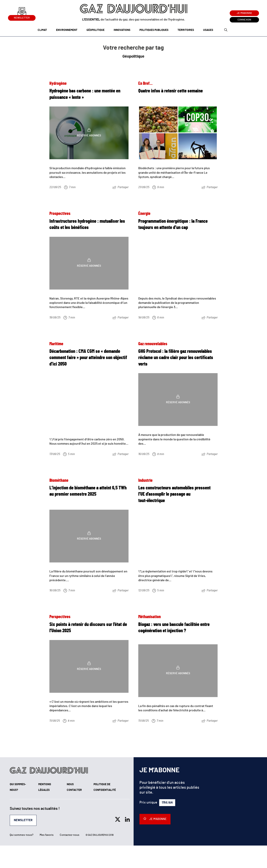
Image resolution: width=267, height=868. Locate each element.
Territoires (186, 30)
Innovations (122, 30)
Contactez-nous (70, 835)
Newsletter (22, 17)
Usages (208, 30)
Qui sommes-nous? (22, 835)
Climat (42, 30)
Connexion (244, 20)
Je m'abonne (244, 13)
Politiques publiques (154, 30)
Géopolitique (96, 30)
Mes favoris (47, 835)
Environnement (67, 30)
